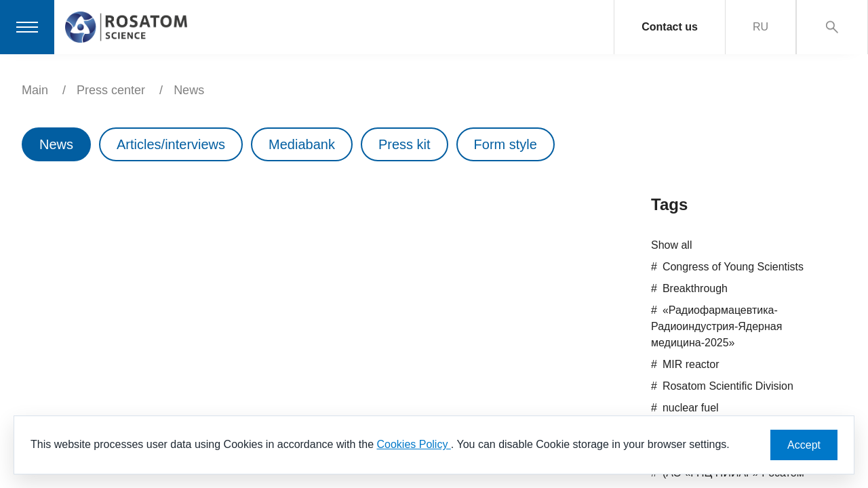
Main (35, 90)
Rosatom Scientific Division (728, 386)
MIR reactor (691, 364)
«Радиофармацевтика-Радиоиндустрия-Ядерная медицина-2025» (716, 326)
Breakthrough (695, 288)
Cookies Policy (413, 444)
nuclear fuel (691, 408)
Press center (111, 90)
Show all (671, 245)
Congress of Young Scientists (733, 267)
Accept (804, 445)
